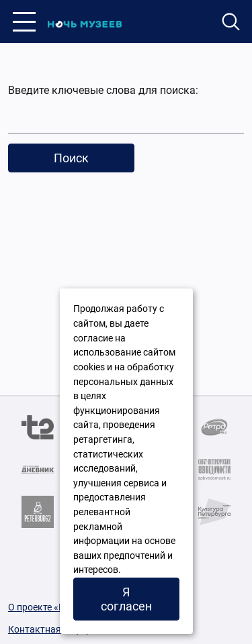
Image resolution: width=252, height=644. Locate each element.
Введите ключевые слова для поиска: (103, 90)
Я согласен (126, 599)
